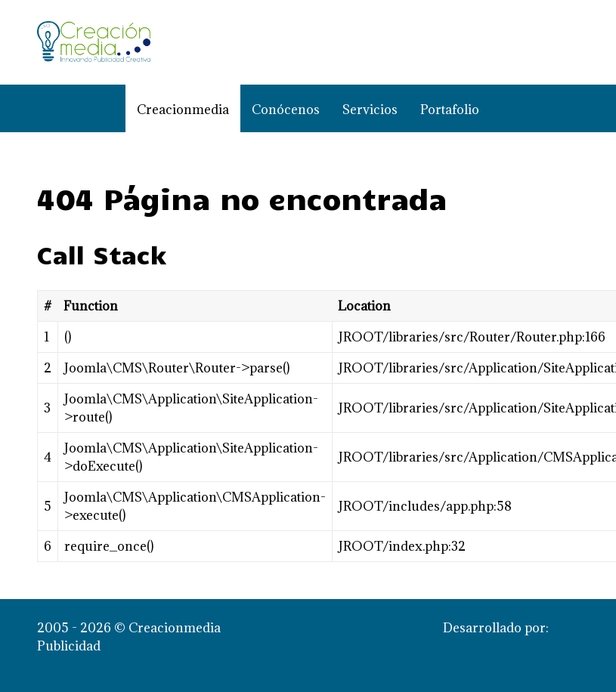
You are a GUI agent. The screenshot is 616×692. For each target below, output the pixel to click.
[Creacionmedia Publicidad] (94, 42)
